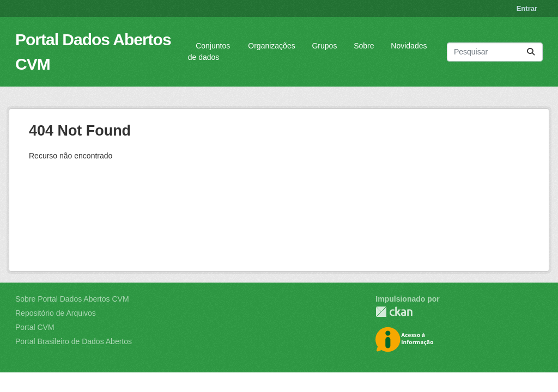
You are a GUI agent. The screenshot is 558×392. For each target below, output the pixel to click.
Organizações (271, 46)
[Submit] (531, 52)
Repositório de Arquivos (56, 313)
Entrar (527, 8)
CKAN (394, 312)
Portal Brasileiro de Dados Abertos (74, 341)
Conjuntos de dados (209, 51)
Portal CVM (35, 327)
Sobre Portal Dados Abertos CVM (72, 299)
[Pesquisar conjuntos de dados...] (495, 52)
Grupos (324, 46)
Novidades (409, 46)
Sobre (364, 46)
